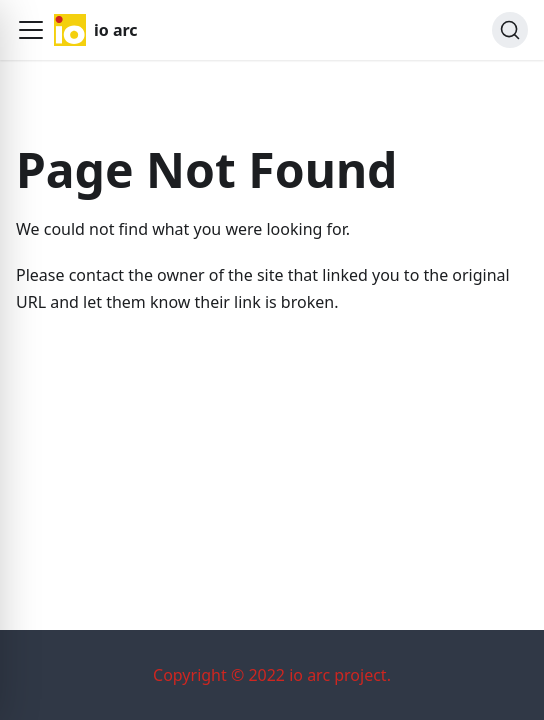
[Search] (510, 30)
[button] (31, 30)
